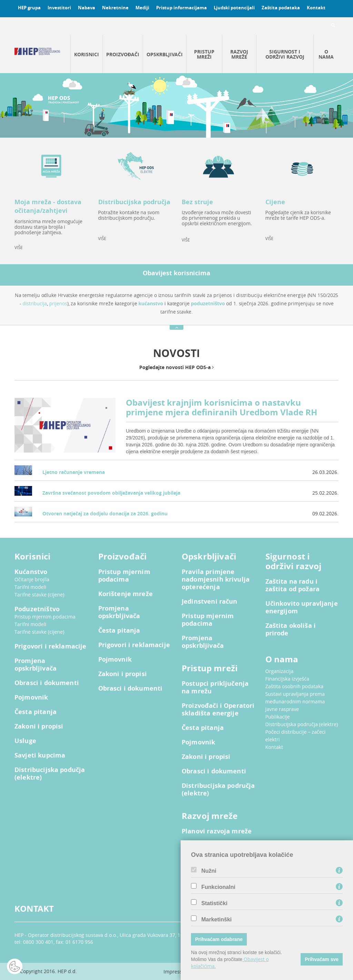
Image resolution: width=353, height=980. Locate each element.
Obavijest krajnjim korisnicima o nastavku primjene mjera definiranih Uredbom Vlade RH (221, 407)
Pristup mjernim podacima (45, 617)
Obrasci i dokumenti (47, 683)
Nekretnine (115, 8)
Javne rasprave (282, 709)
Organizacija (280, 671)
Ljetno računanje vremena (74, 472)
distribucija (35, 303)
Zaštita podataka (281, 8)
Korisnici (87, 54)
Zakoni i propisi (39, 726)
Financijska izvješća (288, 679)
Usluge (25, 741)
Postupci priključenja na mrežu (215, 687)
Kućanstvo (31, 572)
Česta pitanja (36, 712)
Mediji (142, 8)
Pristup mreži (204, 54)
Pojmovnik (31, 697)
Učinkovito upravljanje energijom (302, 607)
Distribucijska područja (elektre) (218, 790)
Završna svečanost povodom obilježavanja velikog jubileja (111, 493)
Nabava (87, 8)
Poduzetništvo (37, 609)
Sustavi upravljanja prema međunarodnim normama (295, 698)
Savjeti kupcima (40, 755)
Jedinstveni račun (210, 602)
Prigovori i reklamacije (50, 646)
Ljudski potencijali (234, 8)
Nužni (209, 871)
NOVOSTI (176, 353)
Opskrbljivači (165, 54)
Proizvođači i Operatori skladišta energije (218, 710)
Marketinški (216, 920)
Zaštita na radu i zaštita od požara (293, 585)
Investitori (59, 8)
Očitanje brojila (32, 579)
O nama (326, 54)
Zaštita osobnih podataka (295, 686)
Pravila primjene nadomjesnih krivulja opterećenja (216, 580)
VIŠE (19, 248)
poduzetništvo (208, 303)
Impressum (176, 972)
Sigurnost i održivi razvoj (285, 54)
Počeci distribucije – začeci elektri (296, 736)
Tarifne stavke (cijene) (39, 595)
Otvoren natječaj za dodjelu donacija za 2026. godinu (105, 513)
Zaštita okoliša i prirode (291, 630)
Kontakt (316, 8)
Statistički (214, 903)
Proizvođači (123, 54)
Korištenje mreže (125, 594)
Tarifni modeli (30, 587)
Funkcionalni (218, 887)
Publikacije (278, 717)
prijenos (58, 303)
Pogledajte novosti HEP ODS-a (176, 367)
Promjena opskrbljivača (36, 665)
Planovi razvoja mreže (217, 831)
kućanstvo (151, 303)
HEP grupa (29, 8)
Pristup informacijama (181, 8)
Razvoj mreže (239, 54)
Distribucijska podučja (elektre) (50, 774)
